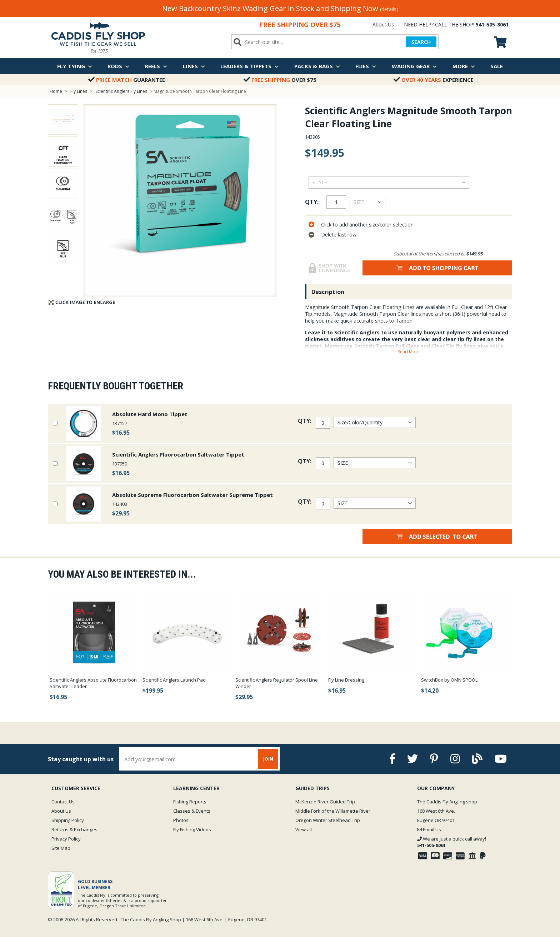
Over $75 (280, 80)
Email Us (429, 829)
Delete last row (339, 235)
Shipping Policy (68, 820)
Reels (156, 66)
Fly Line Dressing (346, 680)
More (464, 66)
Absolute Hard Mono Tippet (150, 414)
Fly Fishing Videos (192, 829)
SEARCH (421, 42)
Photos (181, 820)
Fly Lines (79, 91)
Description (328, 292)
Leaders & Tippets (249, 66)
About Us (383, 24)
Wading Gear (414, 66)
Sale (497, 66)
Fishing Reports (190, 802)
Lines (194, 66)
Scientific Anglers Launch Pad (174, 680)
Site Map (61, 848)
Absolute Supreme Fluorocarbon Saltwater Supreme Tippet (192, 495)
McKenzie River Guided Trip (325, 802)
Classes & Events (192, 811)
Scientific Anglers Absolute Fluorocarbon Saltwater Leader (93, 683)
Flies (366, 66)
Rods (118, 66)
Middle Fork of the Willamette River (333, 811)
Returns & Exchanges (74, 829)
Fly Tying (75, 66)
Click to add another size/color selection (367, 225)
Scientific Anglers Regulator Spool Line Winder (277, 683)
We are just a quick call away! (452, 842)
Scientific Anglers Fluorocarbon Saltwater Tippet (178, 454)
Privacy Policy (66, 839)
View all (304, 829)
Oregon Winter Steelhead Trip (328, 820)
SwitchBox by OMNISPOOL (449, 680)
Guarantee (127, 80)
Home (56, 91)
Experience (434, 80)
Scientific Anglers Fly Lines (121, 91)
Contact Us (63, 802)
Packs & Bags (317, 66)
